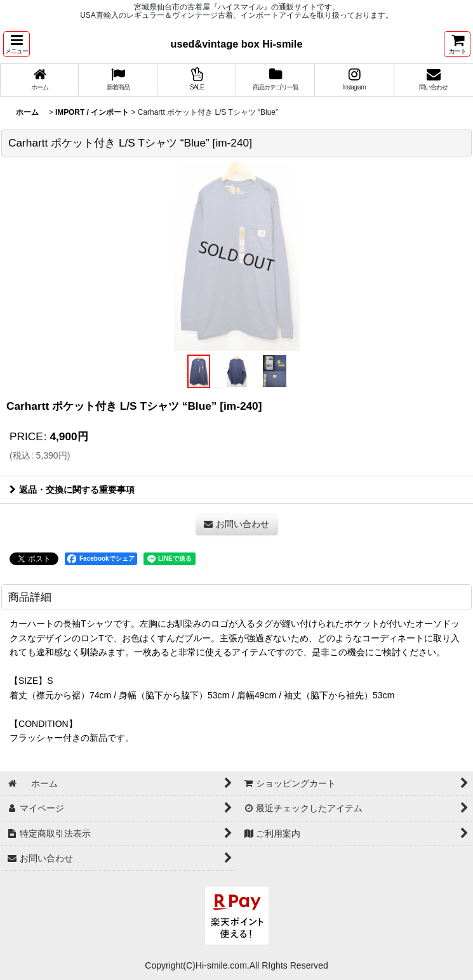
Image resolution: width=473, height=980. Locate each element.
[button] (17, 44)
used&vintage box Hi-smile (237, 44)
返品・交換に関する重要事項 (72, 490)
